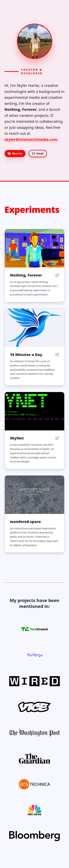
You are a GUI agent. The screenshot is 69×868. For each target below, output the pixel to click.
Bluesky (15, 153)
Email (38, 153)
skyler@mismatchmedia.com (31, 139)
